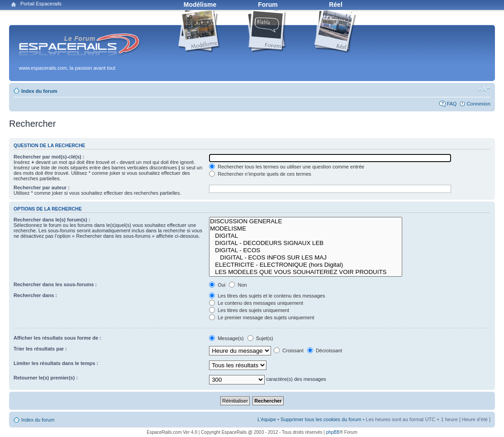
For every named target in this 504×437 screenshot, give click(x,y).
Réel (336, 5)
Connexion (478, 104)
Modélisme (200, 5)
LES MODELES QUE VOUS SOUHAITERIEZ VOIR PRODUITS (305, 272)
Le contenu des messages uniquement (256, 303)
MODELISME (305, 229)
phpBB (333, 432)
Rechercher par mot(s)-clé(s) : (49, 157)
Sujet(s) (260, 338)
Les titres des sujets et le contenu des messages (267, 296)
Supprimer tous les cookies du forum (321, 419)
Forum (268, 5)
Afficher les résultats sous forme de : (57, 338)
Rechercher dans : (35, 295)
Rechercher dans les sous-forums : (55, 284)
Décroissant (325, 351)
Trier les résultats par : (40, 349)
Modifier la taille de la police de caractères (484, 89)
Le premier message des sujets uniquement (262, 317)
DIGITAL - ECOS (305, 250)
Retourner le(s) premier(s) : (46, 378)
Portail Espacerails (41, 4)
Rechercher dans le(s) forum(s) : (52, 220)
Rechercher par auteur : (42, 187)
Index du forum (39, 91)
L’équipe (267, 419)
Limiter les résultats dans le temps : (56, 363)
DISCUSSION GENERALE (305, 221)
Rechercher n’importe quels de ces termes (260, 174)
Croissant (289, 351)
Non (238, 285)
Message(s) (227, 338)
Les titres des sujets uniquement (249, 310)
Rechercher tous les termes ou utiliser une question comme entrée (287, 167)
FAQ (452, 104)
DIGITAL (305, 236)
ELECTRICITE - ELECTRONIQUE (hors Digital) (305, 265)
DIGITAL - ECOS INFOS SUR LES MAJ (305, 258)
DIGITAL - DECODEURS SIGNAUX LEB (305, 243)
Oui (217, 285)
